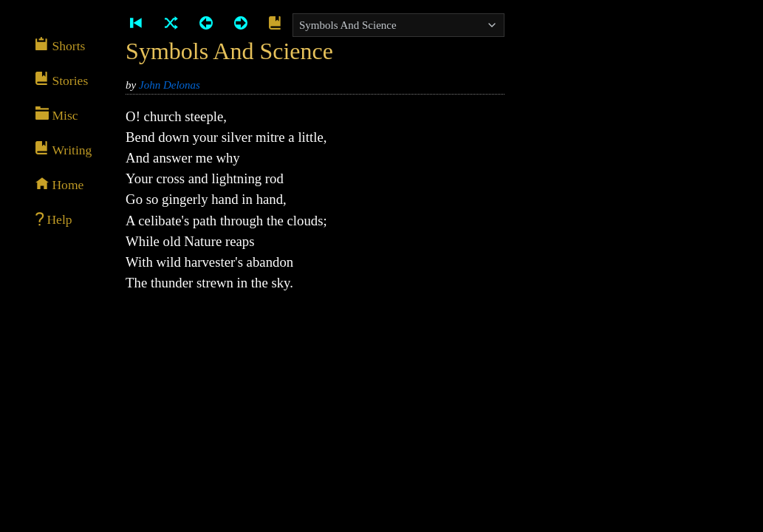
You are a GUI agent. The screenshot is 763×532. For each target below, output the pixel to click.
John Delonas (170, 85)
